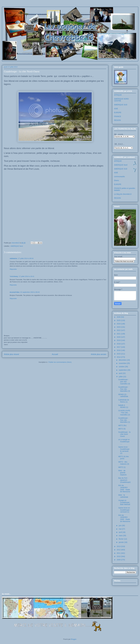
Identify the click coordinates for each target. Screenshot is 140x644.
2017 (119, 347)
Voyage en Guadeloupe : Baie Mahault (124, 502)
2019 (119, 340)
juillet (121, 377)
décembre (123, 360)
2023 (119, 327)
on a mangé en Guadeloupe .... (124, 442)
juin (120, 526)
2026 (119, 317)
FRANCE (118, 116)
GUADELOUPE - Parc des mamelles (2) (124, 413)
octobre (122, 367)
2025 (119, 320)
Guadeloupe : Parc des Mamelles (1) (124, 420)
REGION (117, 120)
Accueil (55, 354)
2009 (119, 560)
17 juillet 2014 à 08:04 (26, 258)
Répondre (13, 269)
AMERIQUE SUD (121, 105)
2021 (119, 334)
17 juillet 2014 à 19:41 (26, 276)
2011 (119, 553)
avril (121, 532)
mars (121, 536)
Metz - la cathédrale (123, 496)
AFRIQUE (118, 95)
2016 (119, 350)
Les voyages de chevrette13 (34, 14)
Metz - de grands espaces (122, 473)
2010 (119, 556)
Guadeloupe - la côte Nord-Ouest (124, 434)
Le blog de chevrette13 (123, 194)
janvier (121, 542)
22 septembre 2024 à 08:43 (30, 292)
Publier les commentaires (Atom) (60, 362)
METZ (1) (122, 467)
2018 (119, 344)
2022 (119, 330)
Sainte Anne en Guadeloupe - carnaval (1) (124, 510)
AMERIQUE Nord (17, 246)
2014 (119, 357)
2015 (119, 354)
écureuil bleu (15, 292)
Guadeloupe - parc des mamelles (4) (124, 382)
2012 (119, 550)
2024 (119, 324)
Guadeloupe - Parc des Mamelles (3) (124, 389)
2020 (119, 337)
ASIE (116, 109)
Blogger (74, 639)
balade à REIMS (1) (123, 406)
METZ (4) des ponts (124, 458)
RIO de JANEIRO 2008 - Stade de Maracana (124, 488)
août (121, 373)
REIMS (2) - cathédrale (123, 395)
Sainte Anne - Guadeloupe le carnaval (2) (124, 450)
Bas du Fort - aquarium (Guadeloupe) (124, 480)
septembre (123, 370)
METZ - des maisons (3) (124, 463)
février (121, 539)
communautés (119, 177)
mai (120, 529)
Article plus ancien (99, 354)
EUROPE (118, 113)
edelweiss (13, 258)
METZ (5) (122, 429)
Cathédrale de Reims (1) (124, 401)
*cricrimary (14, 276)
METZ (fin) (122, 425)
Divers (117, 180)
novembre (123, 363)
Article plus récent (11, 354)
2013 (119, 546)
